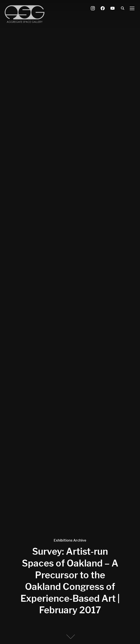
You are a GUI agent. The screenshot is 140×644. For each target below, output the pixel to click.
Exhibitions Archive (70, 540)
